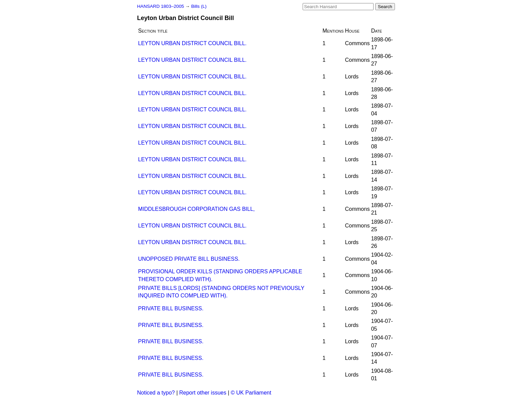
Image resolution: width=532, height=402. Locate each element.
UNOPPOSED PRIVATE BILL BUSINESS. (189, 259)
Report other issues (203, 393)
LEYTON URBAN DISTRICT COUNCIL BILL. (192, 43)
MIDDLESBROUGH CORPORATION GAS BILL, (196, 209)
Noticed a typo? (156, 393)
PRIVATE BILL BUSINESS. (171, 308)
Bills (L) (199, 6)
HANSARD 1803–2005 (160, 6)
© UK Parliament (251, 393)
